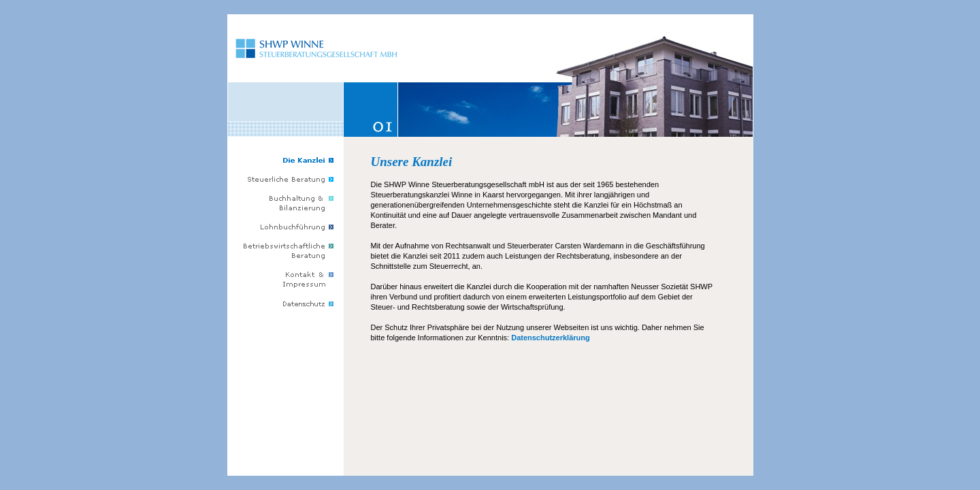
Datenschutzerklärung (551, 338)
